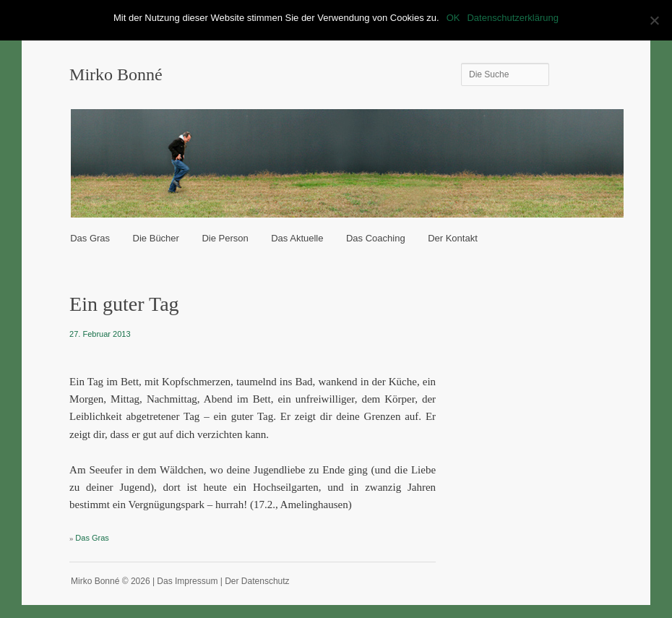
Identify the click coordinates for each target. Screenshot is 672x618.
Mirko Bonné (116, 74)
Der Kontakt (453, 238)
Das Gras (90, 238)
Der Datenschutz (257, 581)
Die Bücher (156, 238)
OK (453, 18)
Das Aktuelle (297, 238)
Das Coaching (376, 238)
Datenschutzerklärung (512, 18)
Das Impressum (187, 581)
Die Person (225, 238)
